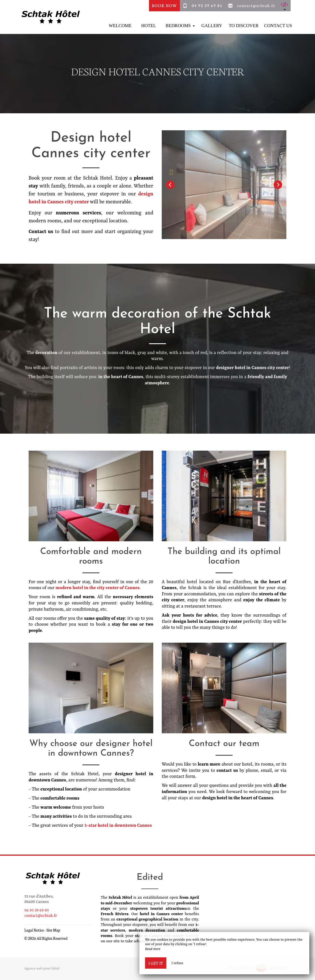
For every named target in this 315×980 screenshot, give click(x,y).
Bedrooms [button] (180, 26)
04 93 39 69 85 (207, 5)
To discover (244, 26)
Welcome (120, 26)
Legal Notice (34, 930)
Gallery (212, 26)
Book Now (164, 5)
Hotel (148, 26)
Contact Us (278, 26)
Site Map (53, 930)
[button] (284, 6)
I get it (156, 963)
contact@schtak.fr (256, 5)
